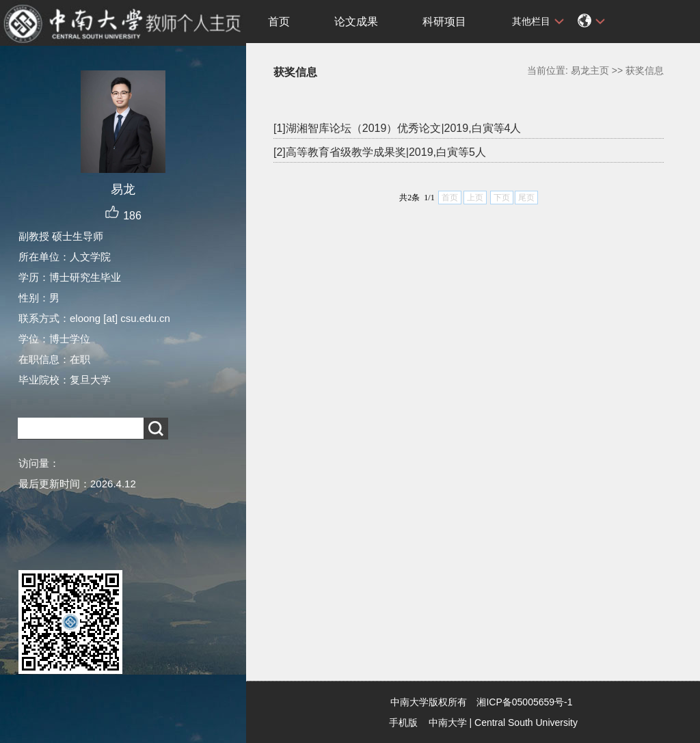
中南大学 (448, 722)
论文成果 (356, 22)
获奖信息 (645, 70)
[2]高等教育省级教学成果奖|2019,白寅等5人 (380, 152)
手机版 (403, 722)
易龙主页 (590, 70)
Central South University (526, 722)
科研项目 (444, 22)
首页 (279, 22)
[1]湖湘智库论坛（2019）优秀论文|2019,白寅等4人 (397, 128)
